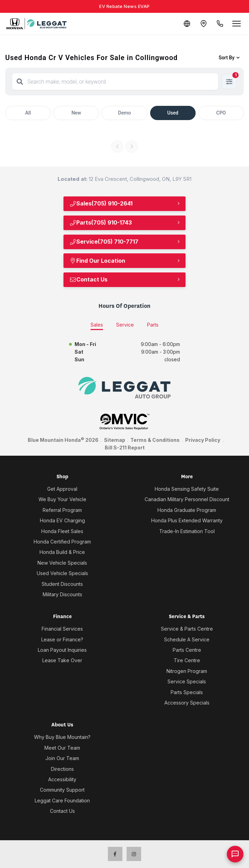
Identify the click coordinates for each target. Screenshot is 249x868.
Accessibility (62, 779)
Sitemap (115, 440)
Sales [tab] (97, 325)
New (76, 113)
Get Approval (62, 489)
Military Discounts (62, 594)
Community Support (62, 790)
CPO (221, 113)
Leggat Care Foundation (62, 800)
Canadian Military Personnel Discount (187, 499)
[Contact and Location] (203, 24)
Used (173, 113)
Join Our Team (62, 758)
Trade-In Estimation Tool (187, 531)
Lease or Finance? (62, 639)
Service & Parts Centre (187, 629)
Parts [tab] (153, 325)
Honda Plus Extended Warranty (187, 520)
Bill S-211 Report (125, 448)
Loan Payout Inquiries (62, 650)
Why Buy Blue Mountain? (62, 737)
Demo (125, 113)
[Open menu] (237, 24)
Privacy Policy (203, 440)
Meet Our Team (62, 748)
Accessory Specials (187, 703)
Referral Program (62, 510)
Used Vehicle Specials (62, 573)
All (28, 113)
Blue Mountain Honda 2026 (63, 440)
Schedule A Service (187, 639)
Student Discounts (62, 584)
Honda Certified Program (62, 542)
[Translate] (187, 24)
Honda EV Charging (62, 520)
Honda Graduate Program (187, 510)
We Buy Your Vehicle (62, 499)
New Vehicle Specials (62, 563)
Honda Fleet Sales (62, 531)
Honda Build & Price (62, 552)
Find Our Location (97, 261)
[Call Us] (220, 24)
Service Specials (187, 681)
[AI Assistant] (235, 854)
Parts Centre (187, 650)
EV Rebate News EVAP (124, 6)
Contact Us (88, 279)
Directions (62, 769)
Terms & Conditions (155, 440)
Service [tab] (125, 325)
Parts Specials (187, 692)
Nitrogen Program (187, 671)
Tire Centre (187, 660)
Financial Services (62, 629)
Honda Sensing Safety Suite (187, 489)
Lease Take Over (62, 660)
